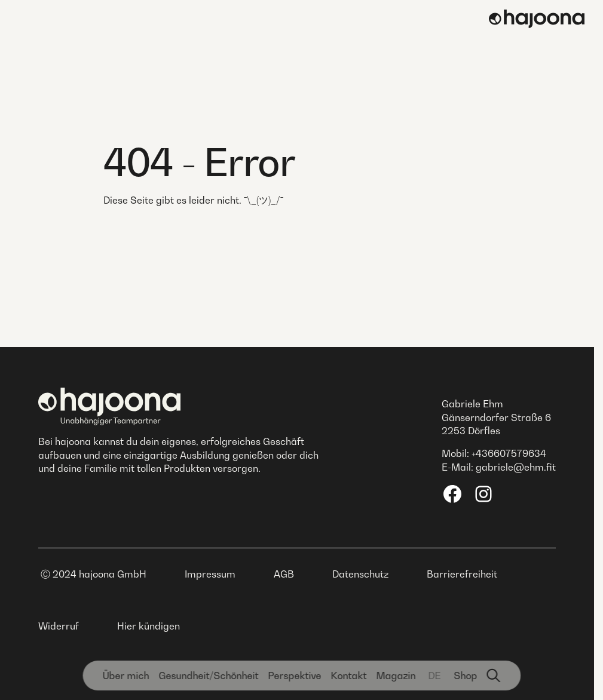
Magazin (396, 676)
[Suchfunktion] (494, 676)
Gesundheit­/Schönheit (208, 676)
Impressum (210, 574)
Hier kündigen (149, 626)
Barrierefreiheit (462, 574)
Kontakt (348, 676)
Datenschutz (360, 574)
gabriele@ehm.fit (516, 467)
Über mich (126, 676)
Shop (465, 676)
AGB (284, 574)
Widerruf (59, 626)
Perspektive (294, 676)
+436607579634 (509, 453)
